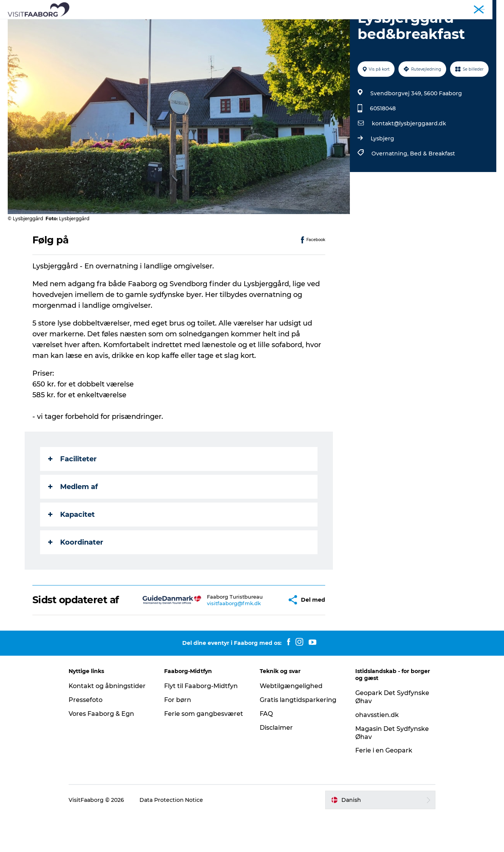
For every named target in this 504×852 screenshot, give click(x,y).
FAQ (266, 750)
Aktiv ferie (287, 25)
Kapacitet (71, 551)
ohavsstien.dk (376, 752)
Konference (445, 7)
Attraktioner (173, 25)
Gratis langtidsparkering (298, 736)
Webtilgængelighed (291, 723)
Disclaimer (276, 764)
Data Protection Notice (173, 837)
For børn (178, 736)
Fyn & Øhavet (481, 7)
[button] (263, 637)
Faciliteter (72, 496)
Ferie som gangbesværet (204, 750)
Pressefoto (87, 736)
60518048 (383, 145)
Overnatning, (391, 190)
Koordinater (76, 579)
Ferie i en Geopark (383, 787)
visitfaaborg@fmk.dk (215, 640)
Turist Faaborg (408, 7)
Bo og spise (127, 25)
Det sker (382, 25)
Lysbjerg (382, 175)
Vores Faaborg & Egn (103, 750)
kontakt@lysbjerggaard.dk (409, 160)
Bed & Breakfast (433, 190)
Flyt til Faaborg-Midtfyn (202, 723)
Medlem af (73, 523)
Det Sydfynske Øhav (232, 25)
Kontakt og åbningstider (109, 723)
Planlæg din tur (335, 25)
